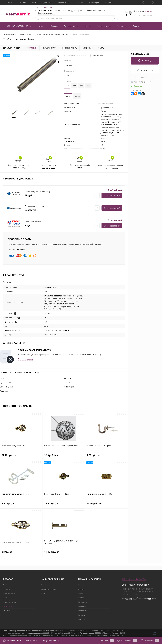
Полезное (79, 3)
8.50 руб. (21, 505)
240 (81, 86)
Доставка (48, 3)
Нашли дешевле (139, 78)
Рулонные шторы (7, 383)
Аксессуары (69, 387)
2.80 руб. (107, 457)
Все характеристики (106, 103)
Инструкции (94, 3)
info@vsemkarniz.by (139, 585)
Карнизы (68, 378)
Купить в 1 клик (145, 70)
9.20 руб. (64, 457)
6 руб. (21, 553)
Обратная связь (12, 641)
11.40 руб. (64, 553)
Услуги (35, 3)
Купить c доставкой (112, 196)
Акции (43, 593)
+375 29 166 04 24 (44, 11)
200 (74, 86)
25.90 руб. (64, 505)
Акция (3, 378)
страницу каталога (46, 355)
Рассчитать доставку (141, 82)
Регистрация (47, 7)
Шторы (67, 383)
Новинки (44, 585)
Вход (38, 7)
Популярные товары (48, 589)
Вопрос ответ (63, 3)
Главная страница (25, 359)
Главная (9, 3)
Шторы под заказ (7, 387)
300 (88, 86)
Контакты (109, 3)
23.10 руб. (107, 505)
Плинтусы (4, 391)
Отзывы (22, 3)
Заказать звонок (45, 13)
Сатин (77, 96)
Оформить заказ (145, 16)
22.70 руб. (21, 457)
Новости (81, 619)
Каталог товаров (20, 26)
